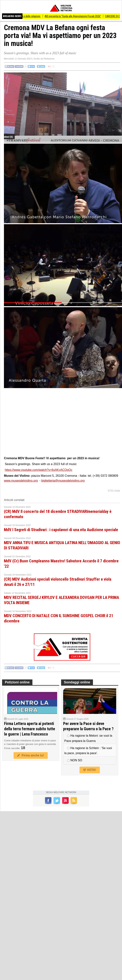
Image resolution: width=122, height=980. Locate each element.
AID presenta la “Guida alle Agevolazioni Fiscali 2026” (76, 16)
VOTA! (90, 770)
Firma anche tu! (31, 755)
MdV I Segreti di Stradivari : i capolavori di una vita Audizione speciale (61, 530)
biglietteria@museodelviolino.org (63, 481)
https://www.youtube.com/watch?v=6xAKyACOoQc (39, 470)
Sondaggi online (77, 682)
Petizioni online (17, 682)
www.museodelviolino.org (21, 481)
